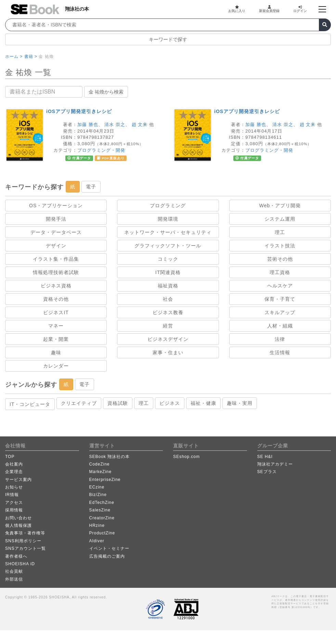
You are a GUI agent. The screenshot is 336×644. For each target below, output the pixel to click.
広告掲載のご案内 (107, 556)
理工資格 (280, 272)
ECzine (97, 487)
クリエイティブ (79, 403)
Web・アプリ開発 (280, 206)
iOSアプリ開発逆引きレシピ (79, 111)
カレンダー (56, 366)
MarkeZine (101, 472)
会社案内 (14, 464)
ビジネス (170, 403)
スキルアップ (280, 312)
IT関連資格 (168, 272)
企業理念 (14, 472)
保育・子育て (280, 299)
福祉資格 (168, 286)
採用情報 (14, 510)
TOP (10, 457)
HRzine (97, 525)
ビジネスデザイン (168, 339)
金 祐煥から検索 (106, 92)
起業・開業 (56, 339)
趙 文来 (140, 125)
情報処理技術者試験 (56, 272)
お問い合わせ (18, 518)
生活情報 (280, 352)
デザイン (56, 246)
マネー (56, 326)
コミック (168, 259)
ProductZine (102, 533)
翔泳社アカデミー (275, 464)
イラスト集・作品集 (56, 259)
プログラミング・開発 (101, 150)
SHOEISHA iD (20, 564)
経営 (168, 326)
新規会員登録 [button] (269, 9)
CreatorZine (102, 518)
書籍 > (31, 57)
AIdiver (97, 541)
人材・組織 (280, 326)
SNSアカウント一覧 (25, 548)
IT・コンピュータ (30, 404)
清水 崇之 (115, 125)
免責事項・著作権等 (25, 533)
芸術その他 (280, 259)
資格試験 (118, 403)
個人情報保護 (18, 525)
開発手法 (56, 219)
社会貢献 (14, 571)
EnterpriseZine (105, 480)
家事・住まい (168, 352)
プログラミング (168, 206)
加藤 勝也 (88, 125)
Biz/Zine (98, 495)
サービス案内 (18, 480)
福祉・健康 (203, 403)
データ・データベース (56, 232)
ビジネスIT (56, 312)
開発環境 (168, 219)
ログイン (300, 9)
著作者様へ (16, 556)
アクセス (14, 503)
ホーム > (14, 57)
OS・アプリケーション (56, 206)
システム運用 (280, 219)
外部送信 (14, 579)
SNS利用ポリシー (23, 541)
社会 (168, 299)
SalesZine (100, 510)
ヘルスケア (280, 286)
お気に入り (237, 9)
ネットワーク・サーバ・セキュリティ (168, 232)
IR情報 (12, 495)
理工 (280, 232)
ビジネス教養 (168, 312)
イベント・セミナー (109, 548)
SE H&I (265, 457)
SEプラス (267, 472)
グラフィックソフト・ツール (168, 246)
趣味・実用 (240, 403)
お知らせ (14, 487)
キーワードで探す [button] (168, 39)
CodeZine (100, 464)
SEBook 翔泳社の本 (110, 457)
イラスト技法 (280, 246)
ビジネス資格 (56, 286)
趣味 (56, 352)
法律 (280, 339)
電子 (91, 187)
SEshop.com (186, 457)
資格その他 (56, 299)
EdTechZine (102, 503)
